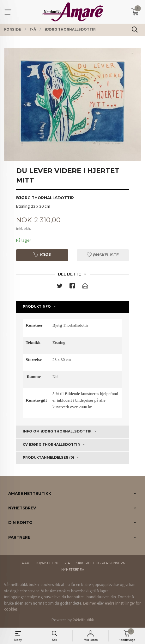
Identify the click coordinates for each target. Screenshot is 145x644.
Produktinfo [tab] (37, 307)
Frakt (25, 563)
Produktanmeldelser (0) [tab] (48, 458)
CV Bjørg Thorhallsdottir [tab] (51, 445)
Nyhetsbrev (73, 570)
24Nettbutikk (83, 620)
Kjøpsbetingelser (53, 563)
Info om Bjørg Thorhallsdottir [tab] (57, 431)
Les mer (90, 603)
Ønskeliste (103, 255)
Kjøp (42, 255)
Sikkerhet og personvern (101, 563)
